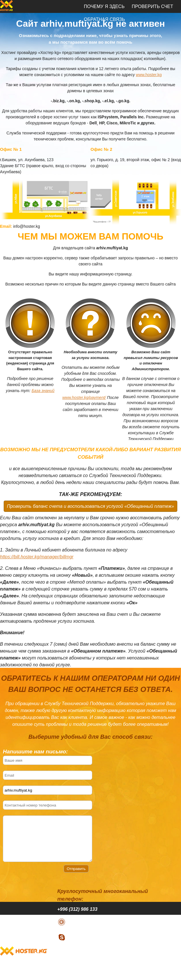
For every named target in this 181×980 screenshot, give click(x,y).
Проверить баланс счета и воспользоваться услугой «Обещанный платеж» (90, 506)
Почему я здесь (104, 6)
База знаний (43, 391)
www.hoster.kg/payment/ (84, 398)
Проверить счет (153, 6)
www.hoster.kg (149, 75)
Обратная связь (104, 974)
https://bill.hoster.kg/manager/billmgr (37, 557)
